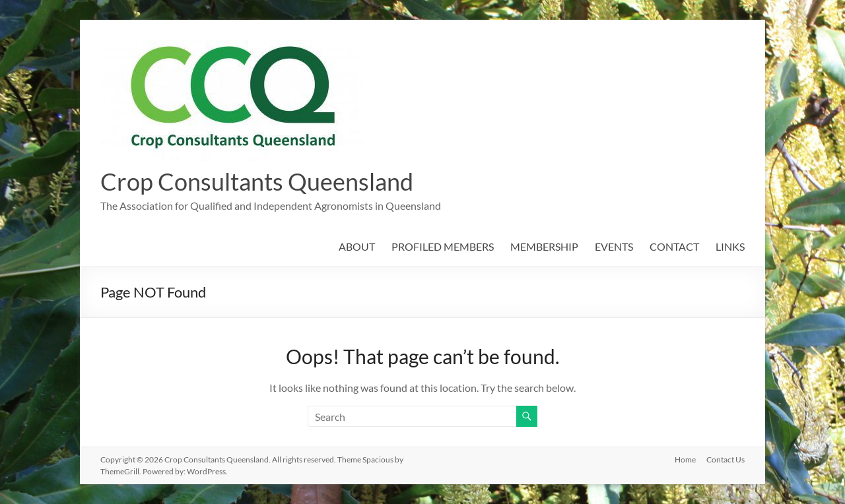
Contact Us (726, 459)
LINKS (730, 246)
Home (685, 459)
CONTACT (674, 246)
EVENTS (614, 246)
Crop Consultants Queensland (257, 181)
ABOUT (357, 246)
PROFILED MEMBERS (443, 246)
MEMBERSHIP (544, 246)
